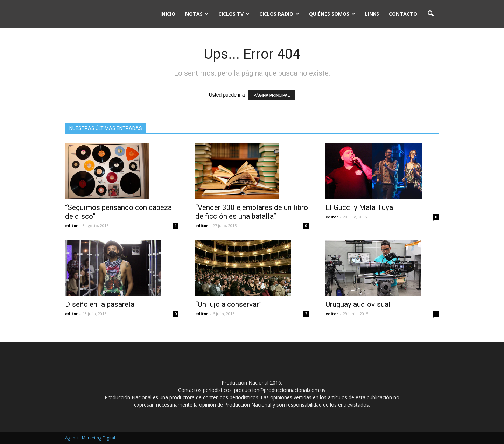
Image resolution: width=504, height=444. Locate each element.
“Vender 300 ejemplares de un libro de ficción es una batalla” (252, 212)
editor (71, 225)
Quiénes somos (332, 14)
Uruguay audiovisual (358, 304)
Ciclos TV (234, 14)
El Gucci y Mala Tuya (359, 207)
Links (372, 14)
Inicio (168, 14)
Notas (197, 14)
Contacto (403, 14)
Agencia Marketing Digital (90, 438)
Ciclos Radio (279, 14)
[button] (430, 14)
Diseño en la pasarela (100, 304)
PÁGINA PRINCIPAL (272, 95)
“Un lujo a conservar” (229, 304)
